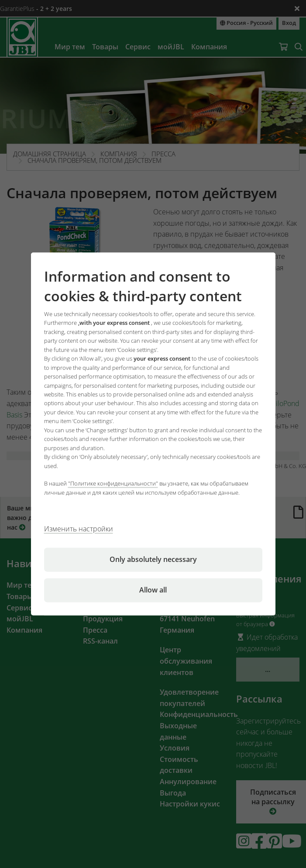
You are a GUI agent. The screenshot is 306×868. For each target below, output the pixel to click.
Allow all (153, 590)
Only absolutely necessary (153, 560)
